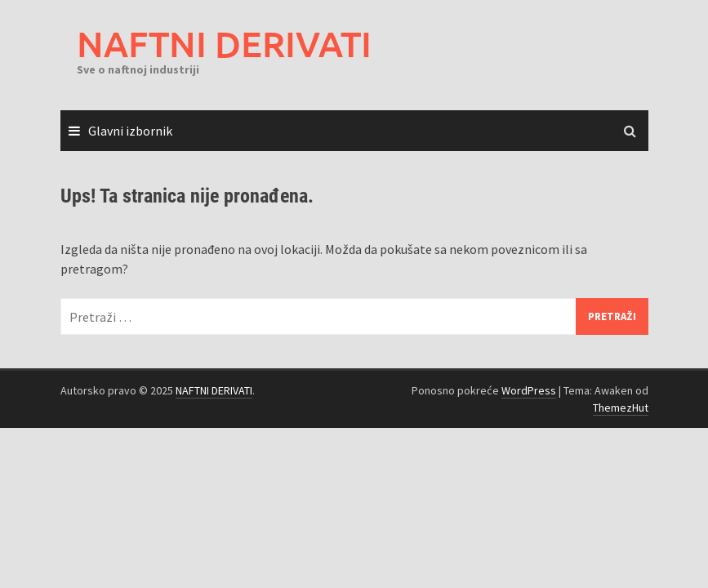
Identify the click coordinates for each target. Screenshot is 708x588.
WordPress (529, 390)
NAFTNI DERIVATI (224, 44)
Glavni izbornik (130, 131)
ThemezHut (621, 408)
